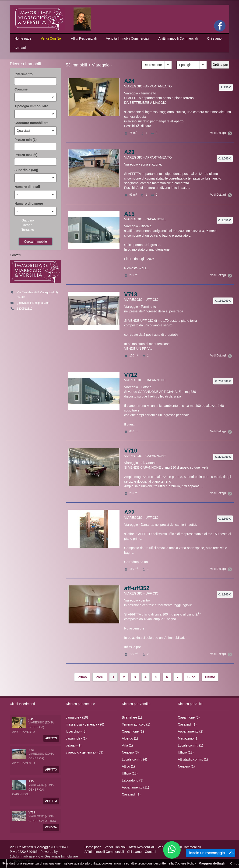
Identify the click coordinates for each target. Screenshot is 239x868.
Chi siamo (214, 38)
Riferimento (24, 74)
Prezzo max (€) (26, 155)
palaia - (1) (74, 745)
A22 (129, 512)
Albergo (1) (130, 738)
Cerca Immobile (35, 242)
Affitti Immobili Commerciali (178, 38)
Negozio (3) (130, 752)
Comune (21, 89)
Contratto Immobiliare (31, 123)
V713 (131, 294)
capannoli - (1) (76, 738)
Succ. (192, 677)
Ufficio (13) (130, 773)
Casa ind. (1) (131, 794)
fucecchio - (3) (76, 731)
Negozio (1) (186, 766)
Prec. (100, 677)
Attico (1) (128, 766)
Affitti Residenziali (84, 38)
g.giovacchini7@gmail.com (33, 303)
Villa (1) (127, 745)
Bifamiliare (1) (132, 717)
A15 (129, 214)
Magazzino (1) (188, 738)
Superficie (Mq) (26, 170)
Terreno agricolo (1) (136, 724)
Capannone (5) (189, 717)
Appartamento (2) (191, 731)
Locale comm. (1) (190, 745)
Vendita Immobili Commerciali (127, 38)
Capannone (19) (134, 731)
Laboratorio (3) (133, 780)
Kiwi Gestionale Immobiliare (58, 856)
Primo (82, 677)
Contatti (20, 48)
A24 (129, 81)
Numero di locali (27, 187)
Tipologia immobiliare (31, 106)
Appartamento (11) (135, 787)
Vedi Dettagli (220, 133)
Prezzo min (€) (26, 140)
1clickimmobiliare (22, 856)
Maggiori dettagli (211, 863)
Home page (23, 38)
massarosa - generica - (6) (85, 724)
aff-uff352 (137, 588)
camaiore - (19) (77, 717)
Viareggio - (102, 65)
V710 (131, 451)
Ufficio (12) (186, 752)
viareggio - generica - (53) (84, 752)
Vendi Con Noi (51, 38)
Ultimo (210, 677)
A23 (129, 152)
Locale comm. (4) (134, 759)
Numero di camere (29, 204)
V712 (131, 375)
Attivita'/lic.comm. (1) (193, 759)
